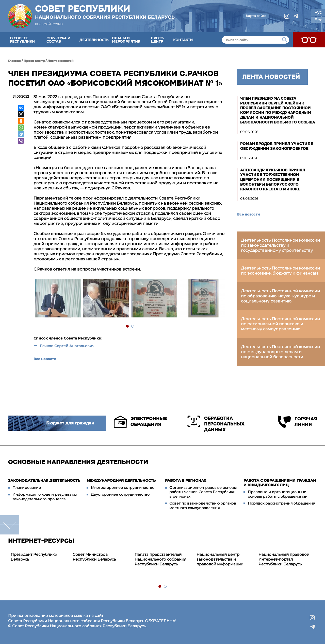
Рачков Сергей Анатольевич (67, 346)
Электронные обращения (140, 422)
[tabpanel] (58, 299)
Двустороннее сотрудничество (120, 494)
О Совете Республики (22, 40)
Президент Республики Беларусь (34, 557)
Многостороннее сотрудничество (123, 488)
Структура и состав (58, 40)
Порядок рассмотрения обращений (282, 503)
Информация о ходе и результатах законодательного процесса (45, 497)
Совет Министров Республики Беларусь (94, 557)
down (10, 525)
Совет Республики (105, 12)
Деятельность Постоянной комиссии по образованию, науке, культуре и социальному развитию (280, 296)
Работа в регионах (186, 480)
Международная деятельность (121, 480)
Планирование (27, 488)
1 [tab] (128, 326)
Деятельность (94, 40)
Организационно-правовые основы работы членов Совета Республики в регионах (203, 492)
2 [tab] (133, 326)
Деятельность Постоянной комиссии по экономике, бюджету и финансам (280, 271)
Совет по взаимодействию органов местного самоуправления (203, 506)
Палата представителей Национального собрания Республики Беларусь (160, 559)
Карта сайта (256, 16)
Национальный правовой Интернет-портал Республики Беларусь (284, 559)
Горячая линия (297, 422)
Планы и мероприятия (126, 40)
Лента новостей (61, 61)
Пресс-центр (157, 40)
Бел (318, 20)
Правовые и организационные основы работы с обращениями (278, 494)
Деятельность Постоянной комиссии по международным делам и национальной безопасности (280, 352)
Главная (14, 61)
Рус (318, 12)
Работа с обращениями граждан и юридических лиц (280, 483)
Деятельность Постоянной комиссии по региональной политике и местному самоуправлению (280, 324)
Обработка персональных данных (216, 424)
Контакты (183, 40)
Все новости (45, 359)
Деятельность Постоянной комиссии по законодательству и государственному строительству (280, 245)
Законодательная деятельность (44, 480)
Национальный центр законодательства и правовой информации (220, 559)
